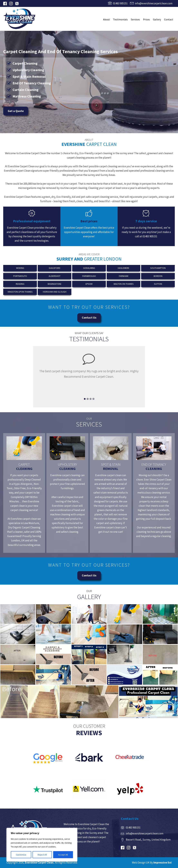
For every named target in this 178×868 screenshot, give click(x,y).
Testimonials (120, 19)
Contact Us (89, 318)
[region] (42, 845)
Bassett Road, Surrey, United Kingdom (148, 840)
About (106, 19)
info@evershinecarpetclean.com (154, 3)
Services (135, 19)
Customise (21, 855)
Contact (169, 19)
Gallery (157, 19)
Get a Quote (16, 111)
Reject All (42, 855)
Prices (146, 19)
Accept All (63, 855)
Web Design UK (141, 863)
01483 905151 (120, 3)
